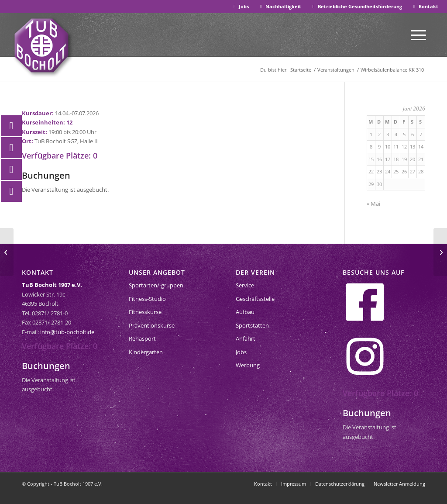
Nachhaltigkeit (280, 6)
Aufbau (245, 312)
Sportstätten (252, 325)
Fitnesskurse (145, 312)
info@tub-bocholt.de (67, 332)
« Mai (373, 204)
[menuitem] (241, 7)
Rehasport (142, 338)
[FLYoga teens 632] (7, 252)
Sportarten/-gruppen (156, 285)
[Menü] (419, 35)
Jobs (241, 6)
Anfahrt (246, 338)
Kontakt (425, 6)
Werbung (248, 365)
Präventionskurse (152, 325)
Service (245, 285)
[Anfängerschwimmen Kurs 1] (440, 252)
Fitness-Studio (147, 299)
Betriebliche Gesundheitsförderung (356, 6)
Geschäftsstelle (255, 299)
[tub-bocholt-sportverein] (41, 45)
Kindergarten (146, 352)
